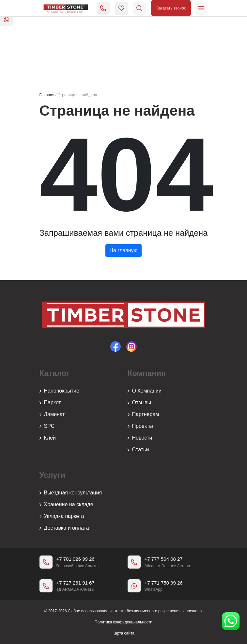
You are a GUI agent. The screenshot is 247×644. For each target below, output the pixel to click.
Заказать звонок (171, 8)
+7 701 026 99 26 (76, 559)
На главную (124, 250)
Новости (140, 438)
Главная (47, 95)
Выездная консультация (71, 493)
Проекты (140, 426)
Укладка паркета (62, 516)
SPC (47, 426)
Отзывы (139, 403)
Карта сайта (123, 633)
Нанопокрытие (59, 391)
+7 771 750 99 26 (164, 583)
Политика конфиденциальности (123, 622)
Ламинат (52, 414)
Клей (48, 438)
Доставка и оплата (64, 528)
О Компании (145, 391)
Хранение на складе (66, 505)
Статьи (138, 450)
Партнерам (143, 414)
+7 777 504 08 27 (164, 559)
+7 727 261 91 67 (76, 583)
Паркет (50, 403)
